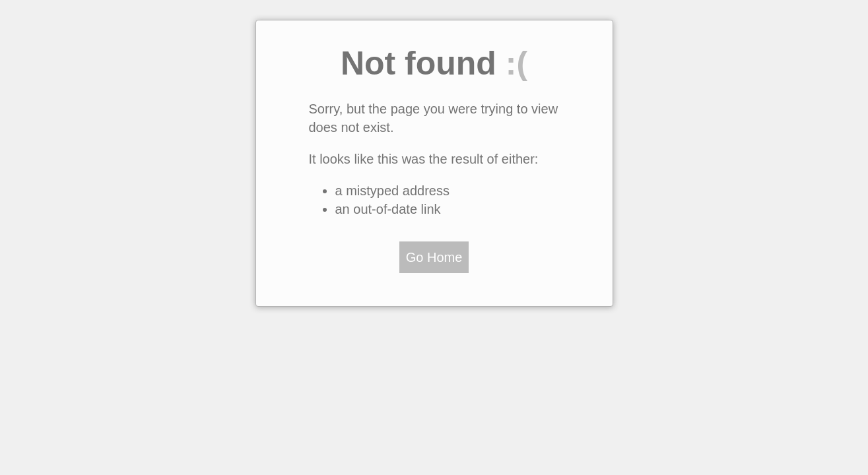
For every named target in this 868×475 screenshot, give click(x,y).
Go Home (434, 257)
